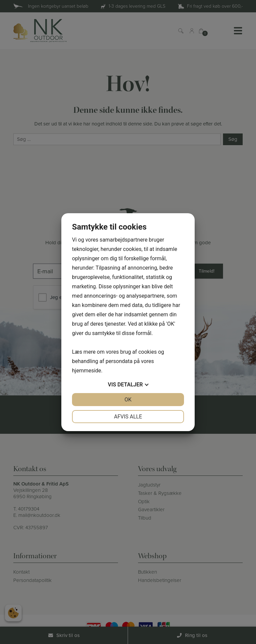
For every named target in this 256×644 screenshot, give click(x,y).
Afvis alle (128, 417)
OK (128, 400)
